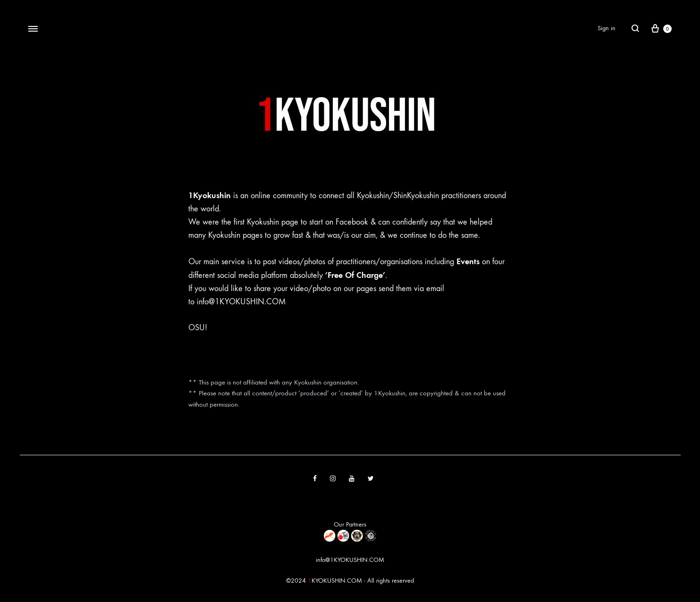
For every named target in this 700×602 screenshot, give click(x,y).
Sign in (607, 28)
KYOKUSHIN (329, 581)
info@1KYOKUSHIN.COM (241, 302)
